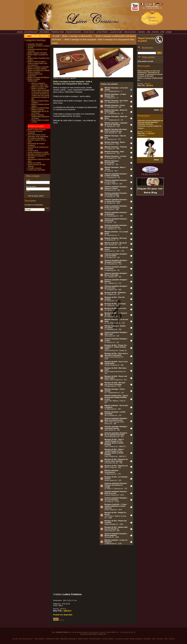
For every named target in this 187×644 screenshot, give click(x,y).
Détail (156, 110)
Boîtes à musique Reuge (40, 108)
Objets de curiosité (34, 163)
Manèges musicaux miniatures (39, 154)
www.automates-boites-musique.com (93, 634)
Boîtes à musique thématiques (39, 77)
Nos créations (45, 32)
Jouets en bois (33, 151)
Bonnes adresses (130, 32)
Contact (169, 32)
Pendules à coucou (35, 168)
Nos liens (156, 32)
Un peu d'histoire (102, 32)
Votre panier (148, 57)
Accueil (20, 32)
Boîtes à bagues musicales (37, 53)
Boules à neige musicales (37, 129)
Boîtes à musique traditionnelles (34, 80)
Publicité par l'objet (58, 32)
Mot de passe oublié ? (36, 196)
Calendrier (142, 32)
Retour (59, 620)
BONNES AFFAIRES (36, 126)
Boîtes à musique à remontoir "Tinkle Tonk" (40, 84)
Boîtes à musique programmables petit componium (35, 74)
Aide (149, 32)
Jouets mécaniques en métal (38, 152)
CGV (163, 32)
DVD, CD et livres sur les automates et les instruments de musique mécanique (38, 136)
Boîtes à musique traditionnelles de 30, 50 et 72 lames (40, 111)
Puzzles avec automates (36, 170)
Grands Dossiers (89, 32)
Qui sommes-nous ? (31, 32)
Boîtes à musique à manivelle (38, 67)
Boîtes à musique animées (37, 69)
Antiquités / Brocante (35, 44)
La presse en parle (116, 32)
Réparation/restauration (74, 32)
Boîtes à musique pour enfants (39, 70)
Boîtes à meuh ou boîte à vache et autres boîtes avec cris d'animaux (38, 63)
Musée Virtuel (40, 36)
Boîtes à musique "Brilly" (40, 87)
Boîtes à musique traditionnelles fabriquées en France (40, 117)
